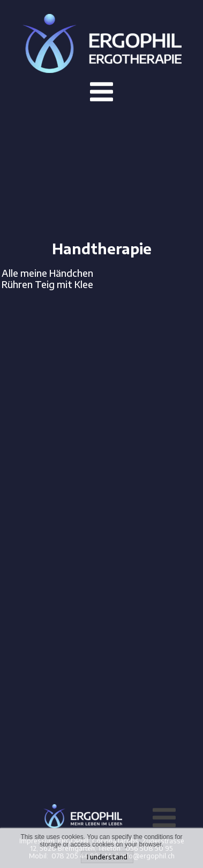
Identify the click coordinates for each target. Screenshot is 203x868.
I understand (107, 857)
